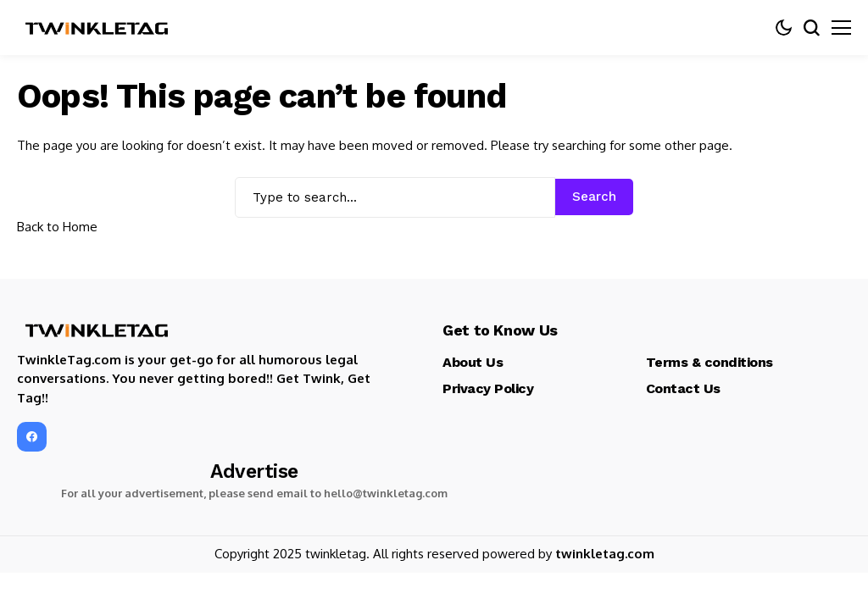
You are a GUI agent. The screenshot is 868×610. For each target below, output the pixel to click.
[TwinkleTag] (97, 28)
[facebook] (32, 437)
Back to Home (57, 227)
